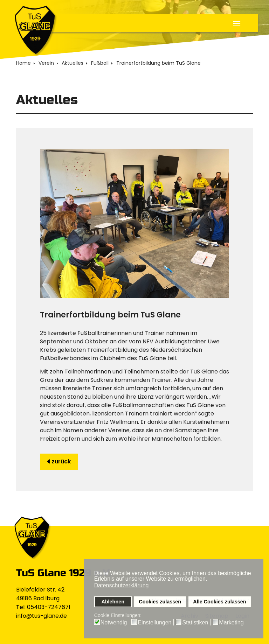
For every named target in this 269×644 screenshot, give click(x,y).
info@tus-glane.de (42, 616)
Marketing (231, 623)
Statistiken (195, 623)
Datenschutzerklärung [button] (122, 585)
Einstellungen (154, 623)
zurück (61, 461)
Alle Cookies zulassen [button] (219, 602)
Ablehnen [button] (113, 602)
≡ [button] (237, 24)
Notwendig (114, 623)
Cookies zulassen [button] (160, 602)
